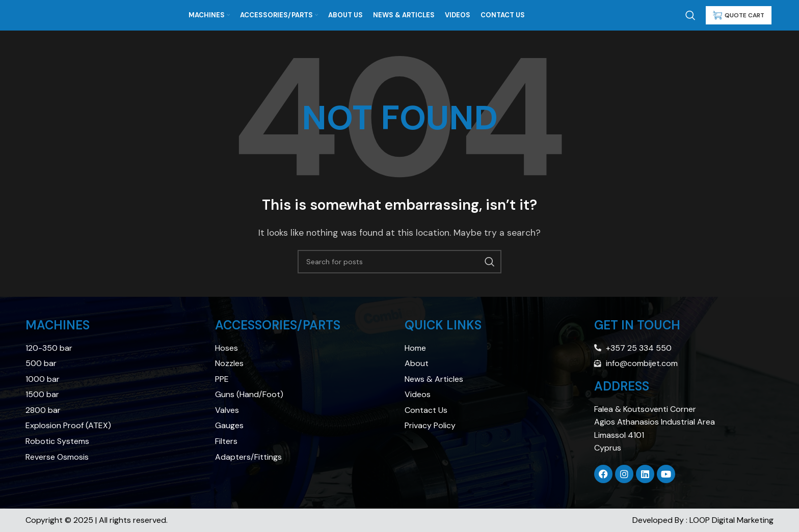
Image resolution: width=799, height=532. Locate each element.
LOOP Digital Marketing (731, 520)
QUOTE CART (739, 15)
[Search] (690, 15)
